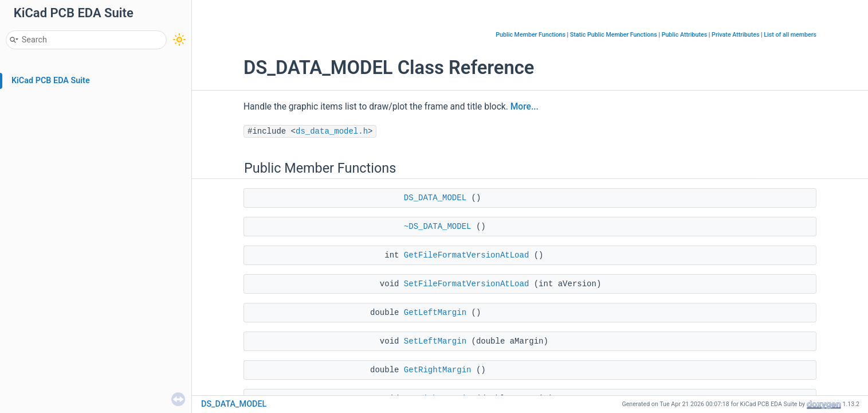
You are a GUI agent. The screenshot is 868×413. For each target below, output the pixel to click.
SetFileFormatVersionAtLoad (466, 284)
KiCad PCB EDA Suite (51, 81)
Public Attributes (685, 35)
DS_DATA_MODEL (435, 198)
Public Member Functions (531, 35)
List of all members (790, 35)
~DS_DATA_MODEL (438, 227)
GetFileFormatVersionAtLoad (466, 255)
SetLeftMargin (435, 341)
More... (525, 107)
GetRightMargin (438, 370)
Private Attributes (735, 35)
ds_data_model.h (332, 131)
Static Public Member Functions (614, 35)
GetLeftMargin (435, 313)
